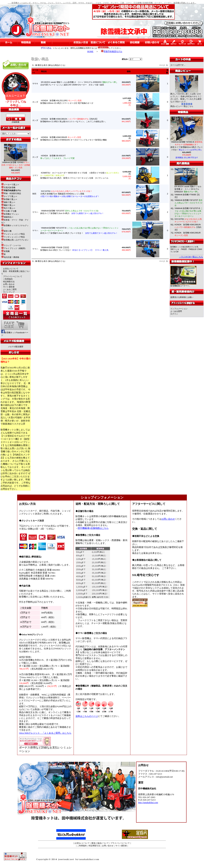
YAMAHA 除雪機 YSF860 (16, 165)
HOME (90, 51)
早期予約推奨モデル (112, 51)
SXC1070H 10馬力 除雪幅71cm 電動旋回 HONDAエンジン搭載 (70, 194)
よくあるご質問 (10, 289)
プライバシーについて (13, 276)
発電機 (5, 251)
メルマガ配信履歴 (16, 347)
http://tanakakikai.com (148, 802)
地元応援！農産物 (10, 257)
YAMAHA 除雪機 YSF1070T (189, 203)
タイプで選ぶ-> (9, 196)
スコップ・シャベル (11, 245)
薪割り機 (6, 231)
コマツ (35, 175)
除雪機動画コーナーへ (183, 285)
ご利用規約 (8, 279)
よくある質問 (176, 311)
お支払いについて (11, 269)
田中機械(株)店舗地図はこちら (93, 528)
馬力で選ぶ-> (8, 208)
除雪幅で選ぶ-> (9, 199)
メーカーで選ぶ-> (10, 185)
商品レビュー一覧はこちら (182, 106)
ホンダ (35, 102)
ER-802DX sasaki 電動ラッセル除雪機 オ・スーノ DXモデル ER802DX (188, 189)
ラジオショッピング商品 (13, 237)
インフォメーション (179, 309)
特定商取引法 (9, 282)
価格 (129, 71)
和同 (34, 194)
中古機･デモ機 (9, 211)
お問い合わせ (9, 284)
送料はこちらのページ (87, 716)
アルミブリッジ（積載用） (14, 248)
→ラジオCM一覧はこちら (191, 257)
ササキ (35, 84)
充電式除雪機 (8, 187)
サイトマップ (9, 292)
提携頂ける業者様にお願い (182, 297)
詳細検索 (16, 122)
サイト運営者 (9, 287)
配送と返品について (100, 843)
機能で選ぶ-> (8, 205)
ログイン (174, 314)
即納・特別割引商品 (11, 193)
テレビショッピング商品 (13, 234)
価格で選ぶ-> (8, 202)
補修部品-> (7, 217)
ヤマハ (35, 212)
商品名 (44, 71)
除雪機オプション (10, 214)
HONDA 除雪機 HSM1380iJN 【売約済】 (188, 227)
